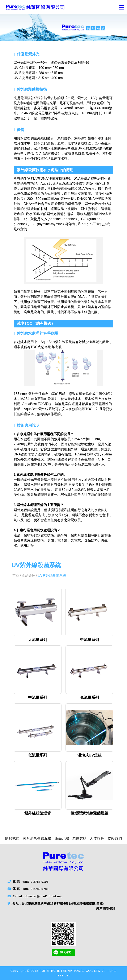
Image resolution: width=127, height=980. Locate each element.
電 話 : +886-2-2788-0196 (28, 882)
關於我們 (12, 838)
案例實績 (80, 838)
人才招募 (97, 838)
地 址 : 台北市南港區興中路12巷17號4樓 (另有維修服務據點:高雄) (61, 906)
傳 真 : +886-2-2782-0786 (28, 889)
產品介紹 (29, 575)
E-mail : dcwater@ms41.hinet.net (35, 896)
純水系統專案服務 (37, 838)
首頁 (16, 575)
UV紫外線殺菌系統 (52, 575)
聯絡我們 (115, 838)
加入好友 (62, 953)
